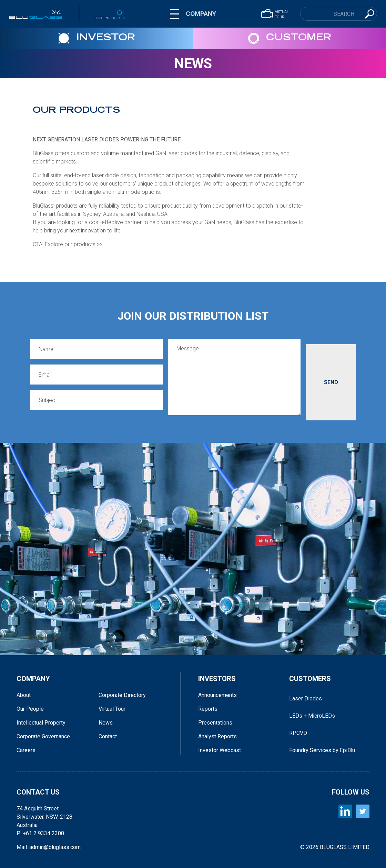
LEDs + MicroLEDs (312, 716)
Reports (208, 709)
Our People (30, 709)
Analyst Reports (217, 736)
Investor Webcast (220, 750)
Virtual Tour (112, 709)
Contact (108, 736)
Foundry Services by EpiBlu (322, 750)
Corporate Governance (43, 736)
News (193, 64)
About (24, 695)
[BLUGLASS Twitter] (363, 811)
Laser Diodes (306, 699)
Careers (26, 750)
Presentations (215, 723)
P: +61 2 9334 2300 (40, 833)
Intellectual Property (41, 723)
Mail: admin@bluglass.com (49, 847)
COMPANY (201, 14)
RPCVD (298, 733)
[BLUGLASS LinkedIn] (345, 811)
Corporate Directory (122, 695)
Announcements (217, 695)
